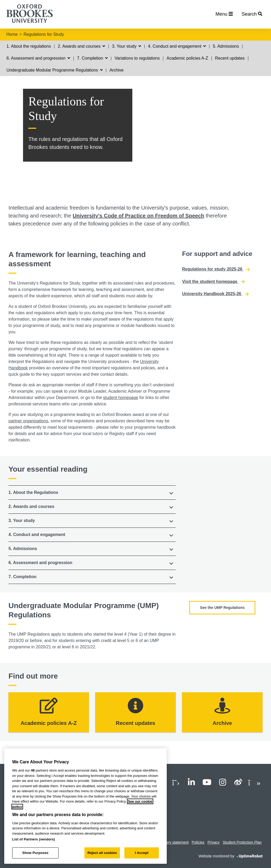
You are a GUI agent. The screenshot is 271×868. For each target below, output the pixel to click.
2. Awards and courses (81, 46)
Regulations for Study (44, 34)
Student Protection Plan (242, 842)
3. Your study (127, 46)
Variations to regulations (137, 58)
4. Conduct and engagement (177, 46)
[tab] (92, 493)
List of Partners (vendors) (34, 839)
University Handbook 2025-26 (215, 294)
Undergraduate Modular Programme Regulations (54, 70)
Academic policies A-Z (187, 58)
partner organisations (28, 421)
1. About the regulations (29, 46)
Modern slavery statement (167, 842)
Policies (198, 842)
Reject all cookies (102, 853)
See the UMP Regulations (222, 608)
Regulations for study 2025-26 (216, 269)
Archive (117, 70)
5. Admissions (226, 46)
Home (12, 34)
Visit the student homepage (213, 282)
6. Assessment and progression (38, 58)
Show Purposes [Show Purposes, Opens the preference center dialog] (35, 853)
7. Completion (92, 58)
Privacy (214, 842)
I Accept (142, 853)
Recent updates (230, 58)
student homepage (121, 398)
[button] (92, 493)
